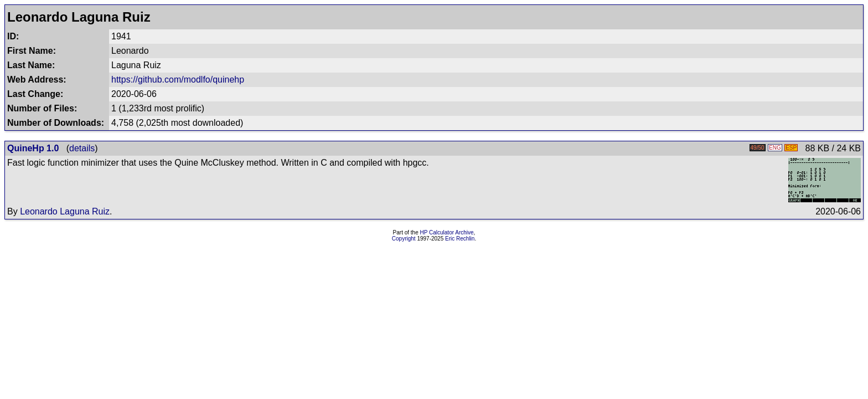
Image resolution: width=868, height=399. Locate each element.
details (82, 148)
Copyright (404, 239)
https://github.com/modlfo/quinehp (178, 80)
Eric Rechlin (460, 239)
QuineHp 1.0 (33, 148)
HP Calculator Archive (447, 232)
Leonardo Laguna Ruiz (65, 211)
